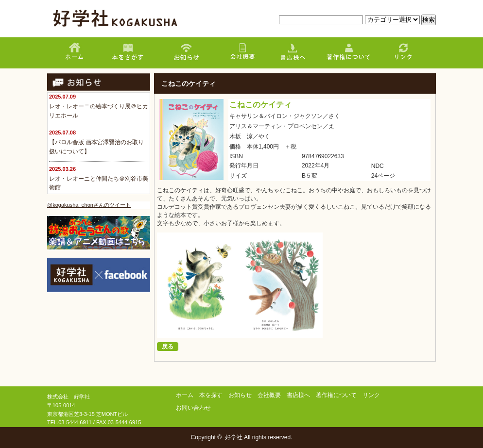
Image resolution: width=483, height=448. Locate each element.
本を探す (211, 395)
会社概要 (269, 395)
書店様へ (298, 395)
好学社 (234, 437)
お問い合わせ (193, 408)
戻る (168, 347)
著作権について (336, 395)
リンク (371, 395)
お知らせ (240, 395)
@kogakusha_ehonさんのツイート (89, 205)
